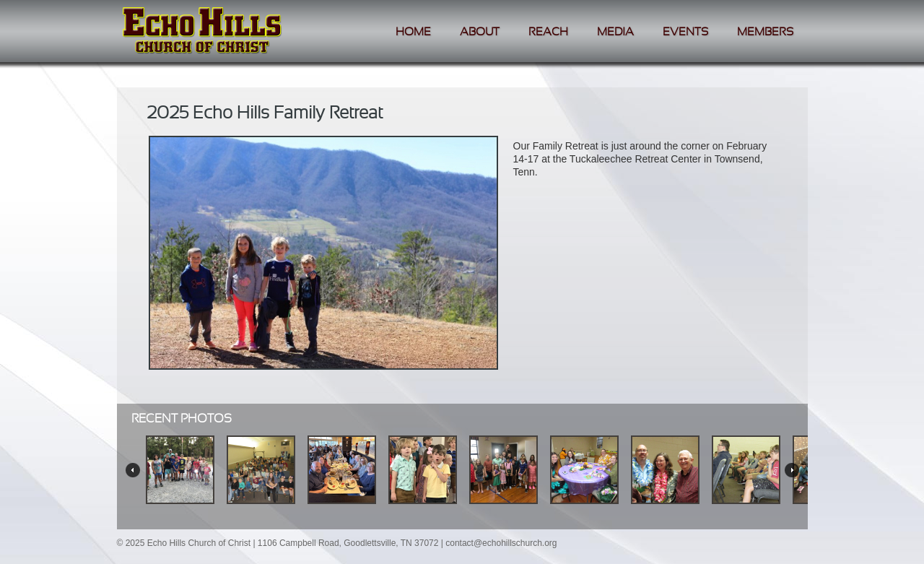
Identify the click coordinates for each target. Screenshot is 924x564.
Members (765, 32)
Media (615, 32)
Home (413, 32)
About (480, 32)
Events (685, 32)
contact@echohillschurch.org (501, 543)
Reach (548, 32)
